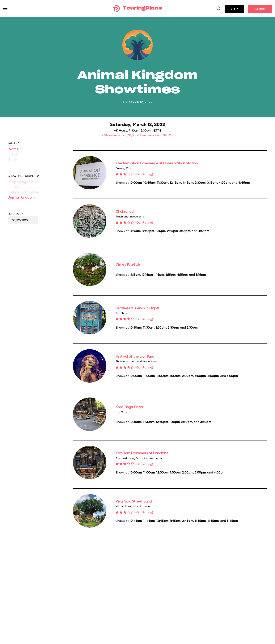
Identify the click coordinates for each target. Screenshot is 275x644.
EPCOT (14, 187)
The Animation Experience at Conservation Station (157, 163)
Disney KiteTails (128, 264)
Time (13, 159)
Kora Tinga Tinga (129, 407)
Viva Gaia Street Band (134, 501)
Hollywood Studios (23, 192)
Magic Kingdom (21, 182)
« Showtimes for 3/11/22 (119, 135)
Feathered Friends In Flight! (137, 308)
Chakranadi (125, 211)
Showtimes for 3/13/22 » (156, 135)
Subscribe (260, 9)
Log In (234, 9)
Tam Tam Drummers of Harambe (142, 453)
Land (13, 154)
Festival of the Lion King (135, 356)
